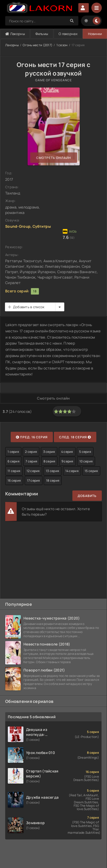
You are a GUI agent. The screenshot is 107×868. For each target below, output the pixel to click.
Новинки (95, 34)
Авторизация (84, 8)
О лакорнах (68, 34)
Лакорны (15, 34)
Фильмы (42, 34)
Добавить (87, 496)
